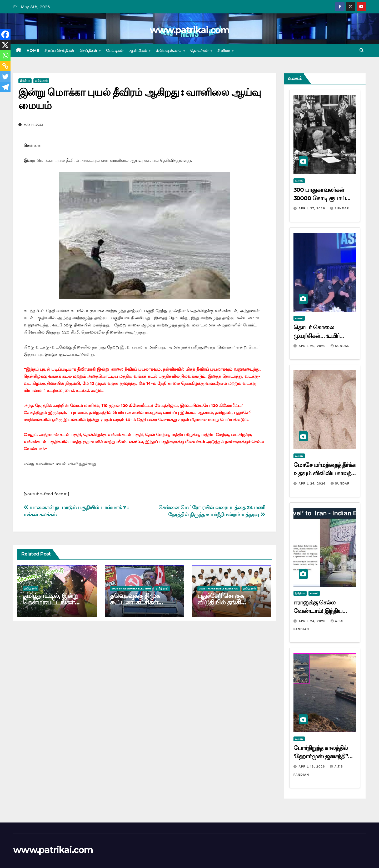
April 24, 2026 (313, 483)
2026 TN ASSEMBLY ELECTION (131, 589)
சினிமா (224, 51)
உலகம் (299, 181)
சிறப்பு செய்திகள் (59, 51)
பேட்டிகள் (115, 51)
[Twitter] (5, 77)
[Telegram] (5, 87)
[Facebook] (5, 34)
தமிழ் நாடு (41, 81)
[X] (5, 45)
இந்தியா (25, 81)
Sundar (340, 208)
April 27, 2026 (312, 208)
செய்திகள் (89, 51)
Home (33, 51)
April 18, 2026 (312, 766)
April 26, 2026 (313, 346)
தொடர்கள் (200, 51)
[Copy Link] (5, 66)
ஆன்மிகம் (138, 51)
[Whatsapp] (5, 55)
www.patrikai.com (189, 30)
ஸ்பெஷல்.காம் (169, 51)
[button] (362, 50)
